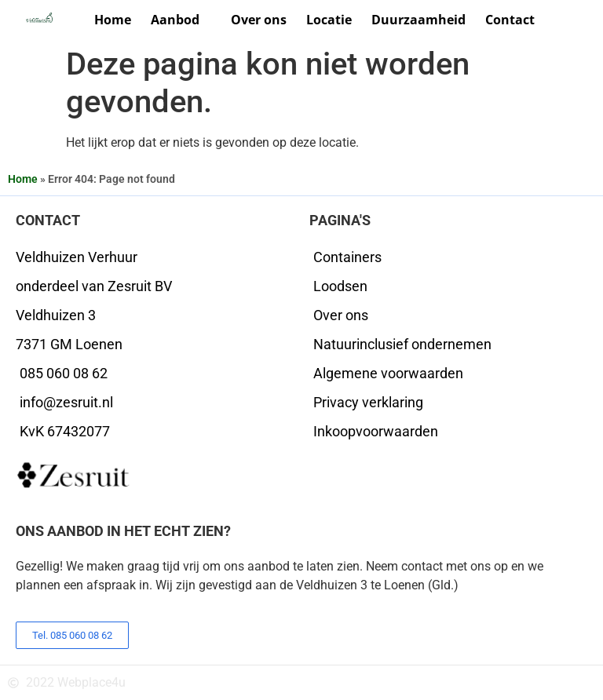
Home (113, 20)
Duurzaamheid (418, 20)
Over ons (259, 20)
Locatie (329, 20)
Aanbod (181, 20)
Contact (510, 20)
